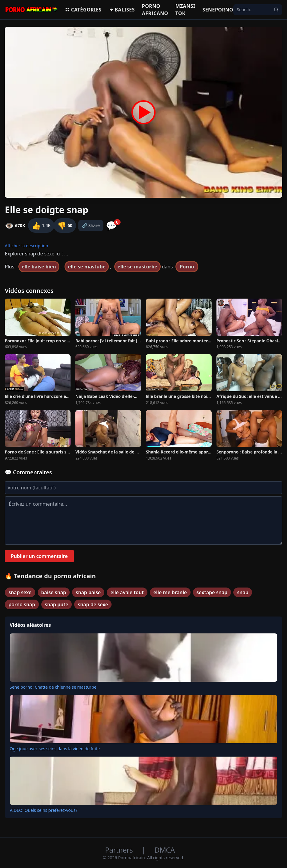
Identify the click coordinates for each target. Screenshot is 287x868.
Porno (187, 267)
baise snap (54, 592)
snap (243, 592)
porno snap (22, 604)
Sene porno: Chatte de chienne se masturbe (53, 687)
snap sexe (20, 592)
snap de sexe (93, 604)
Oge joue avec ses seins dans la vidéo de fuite (55, 749)
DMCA (164, 850)
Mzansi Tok (185, 10)
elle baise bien (39, 267)
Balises (122, 10)
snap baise (88, 592)
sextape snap (212, 592)
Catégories (83, 10)
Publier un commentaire (39, 556)
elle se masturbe (137, 267)
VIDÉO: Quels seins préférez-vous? (43, 810)
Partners (120, 850)
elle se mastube (87, 267)
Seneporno (218, 10)
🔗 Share (91, 225)
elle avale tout (127, 592)
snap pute (57, 604)
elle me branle (170, 592)
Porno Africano (155, 10)
